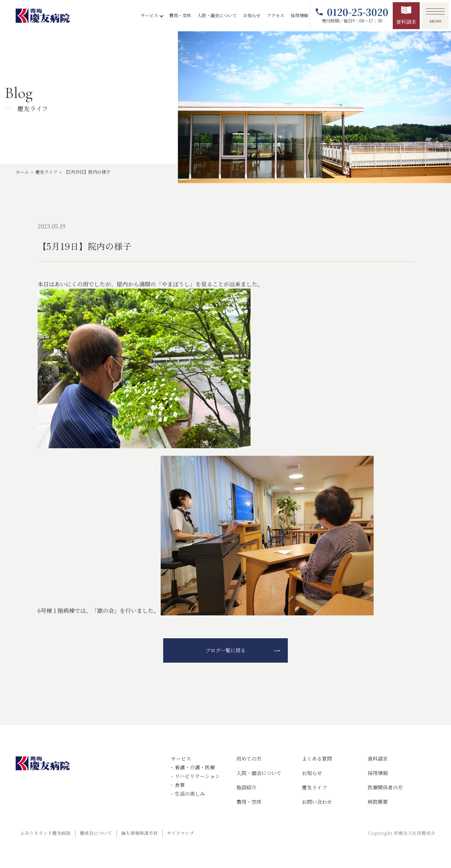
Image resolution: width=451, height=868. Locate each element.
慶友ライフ (46, 172)
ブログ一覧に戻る (225, 650)
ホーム (22, 172)
